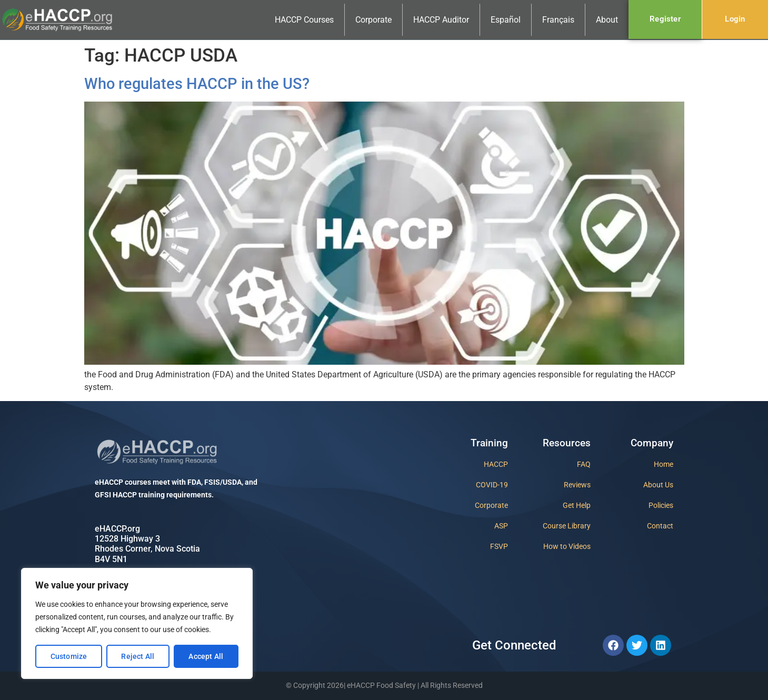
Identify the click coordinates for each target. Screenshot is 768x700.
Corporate (373, 20)
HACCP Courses (304, 20)
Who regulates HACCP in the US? (197, 84)
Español (506, 20)
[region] (137, 624)
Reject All (138, 656)
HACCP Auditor (441, 20)
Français (558, 20)
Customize (69, 656)
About (607, 20)
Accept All (206, 656)
